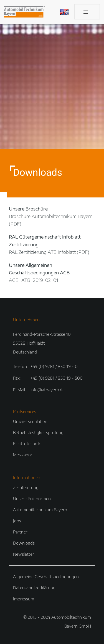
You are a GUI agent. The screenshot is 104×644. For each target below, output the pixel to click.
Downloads (24, 543)
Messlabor (23, 455)
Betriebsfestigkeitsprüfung (38, 433)
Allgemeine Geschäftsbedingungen (46, 577)
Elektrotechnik (27, 444)
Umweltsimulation (30, 421)
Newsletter (24, 554)
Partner (20, 532)
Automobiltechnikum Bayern (40, 510)
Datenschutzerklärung (34, 588)
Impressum (24, 599)
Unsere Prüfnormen (32, 499)
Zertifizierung (26, 488)
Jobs (17, 521)
